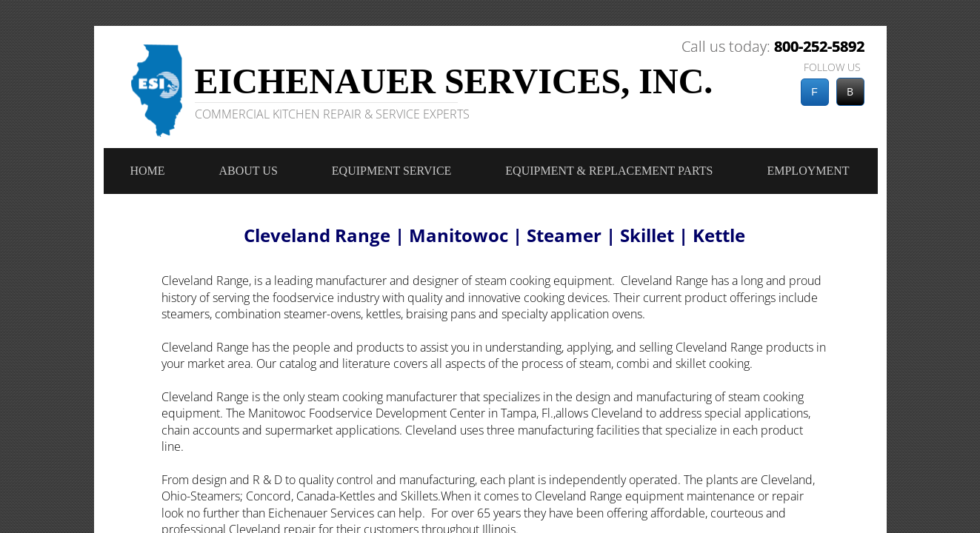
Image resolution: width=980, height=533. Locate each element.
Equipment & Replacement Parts (609, 171)
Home (147, 171)
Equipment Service (392, 171)
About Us (249, 171)
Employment (808, 171)
